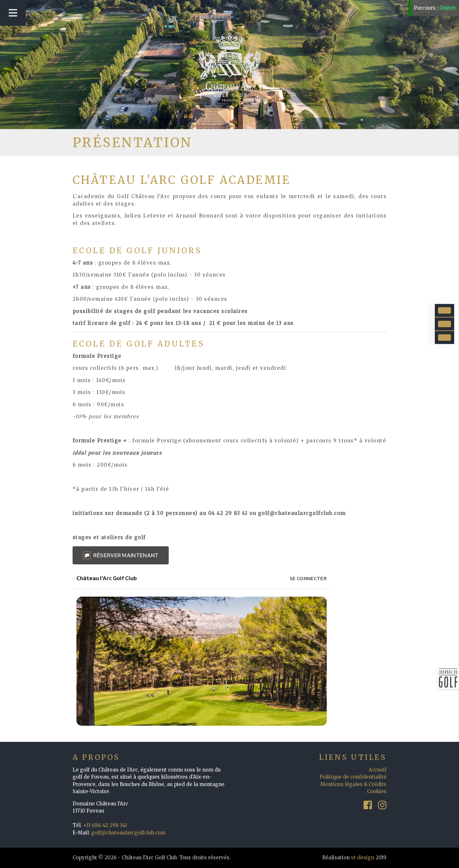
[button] (121, 555)
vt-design (363, 858)
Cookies (377, 791)
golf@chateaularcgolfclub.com (128, 833)
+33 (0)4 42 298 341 (105, 825)
